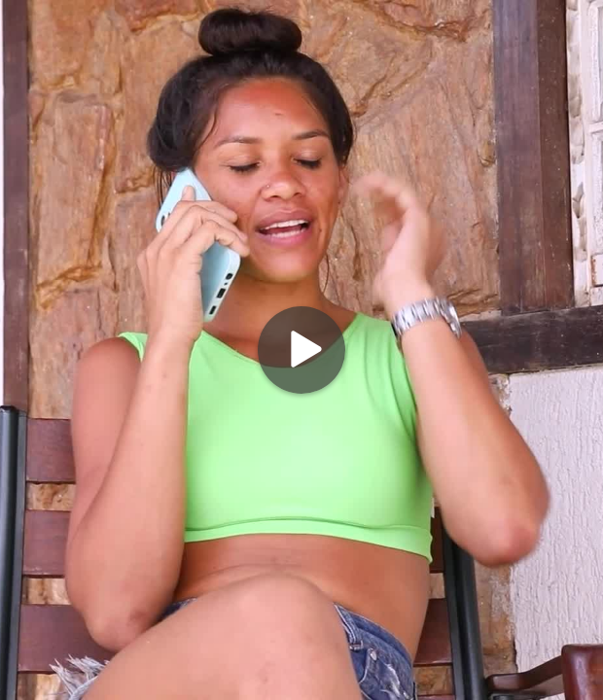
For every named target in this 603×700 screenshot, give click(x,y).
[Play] (301, 350)
